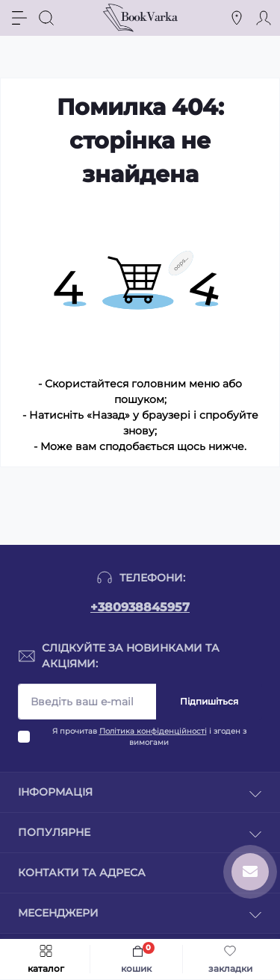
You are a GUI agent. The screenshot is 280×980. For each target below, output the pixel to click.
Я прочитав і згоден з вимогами (149, 737)
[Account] (264, 18)
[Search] (46, 18)
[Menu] (19, 18)
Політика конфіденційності (153, 731)
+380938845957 (140, 607)
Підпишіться (209, 701)
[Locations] (237, 18)
